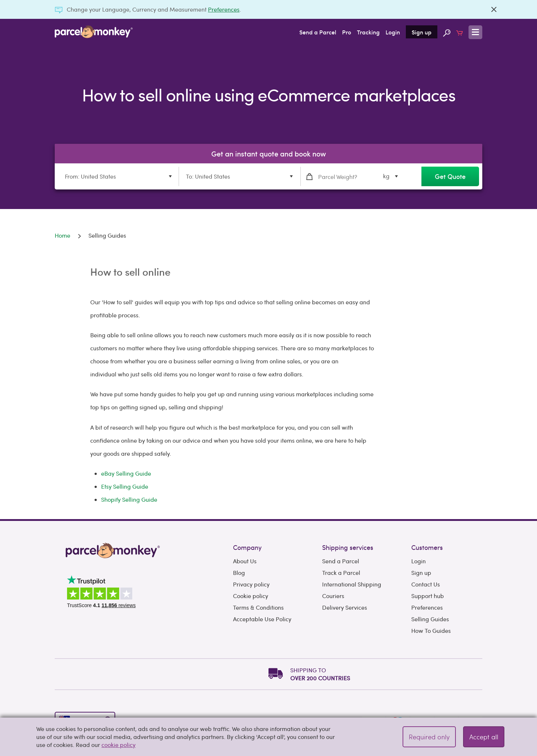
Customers (427, 547)
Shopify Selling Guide (129, 499)
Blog (239, 573)
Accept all (484, 737)
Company (247, 547)
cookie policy (118, 745)
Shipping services (348, 547)
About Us (245, 561)
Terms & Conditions (258, 607)
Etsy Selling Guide (125, 486)
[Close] (494, 9)
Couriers (333, 596)
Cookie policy (251, 596)
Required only (429, 737)
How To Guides (431, 630)
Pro (347, 32)
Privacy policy (251, 584)
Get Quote (450, 176)
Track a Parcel (341, 573)
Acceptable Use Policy (262, 619)
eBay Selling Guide (126, 473)
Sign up (422, 32)
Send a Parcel (318, 32)
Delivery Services (345, 607)
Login (393, 32)
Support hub (428, 596)
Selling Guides (430, 619)
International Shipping (352, 584)
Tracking (368, 32)
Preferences (224, 9)
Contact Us (426, 584)
